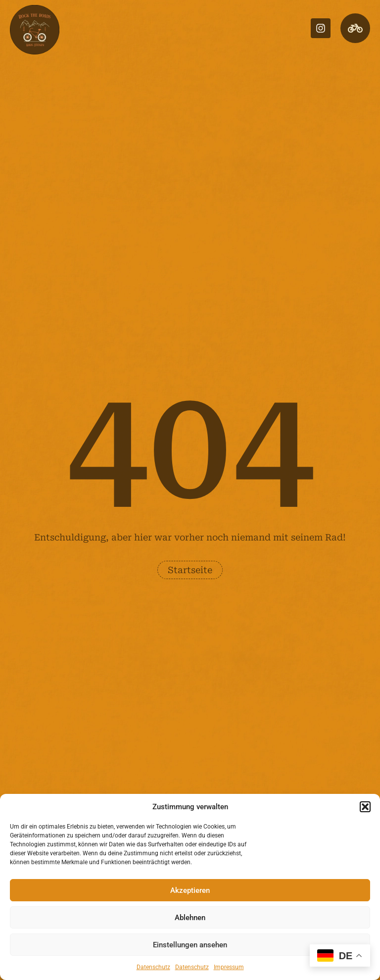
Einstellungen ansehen (190, 945)
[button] (365, 807)
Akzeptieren (190, 890)
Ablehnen (190, 918)
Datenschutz (153, 967)
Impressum (229, 967)
